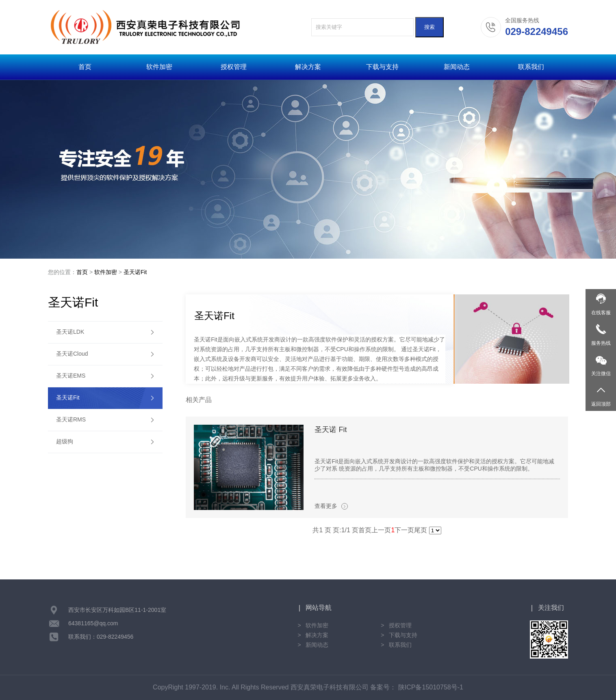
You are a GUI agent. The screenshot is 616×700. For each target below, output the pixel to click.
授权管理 (234, 67)
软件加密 (159, 67)
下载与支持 (382, 67)
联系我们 (531, 67)
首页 (85, 67)
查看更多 (331, 506)
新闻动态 (457, 67)
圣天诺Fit (135, 272)
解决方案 (308, 67)
